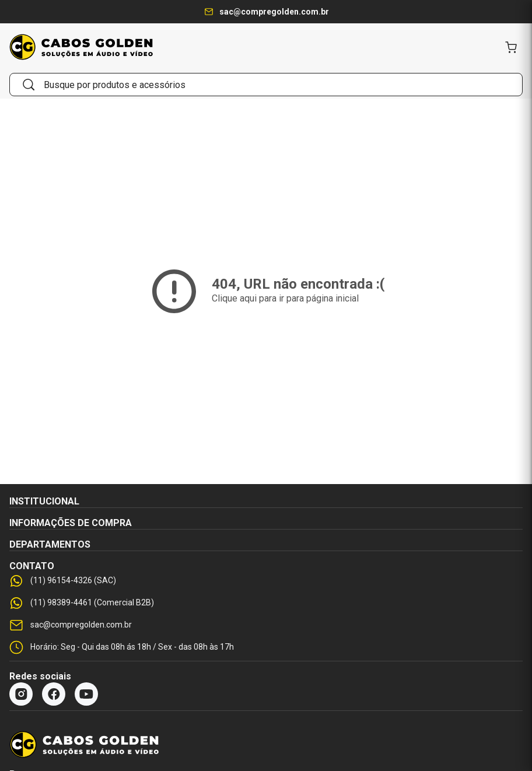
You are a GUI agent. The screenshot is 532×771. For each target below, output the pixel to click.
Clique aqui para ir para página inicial (285, 298)
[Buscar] (29, 85)
